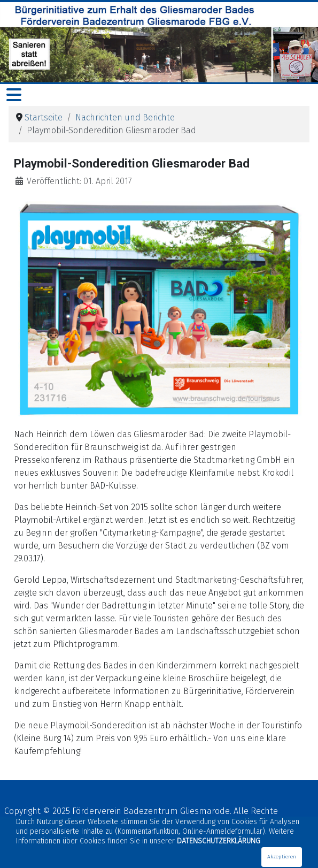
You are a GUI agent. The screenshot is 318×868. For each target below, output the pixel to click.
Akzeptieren (282, 857)
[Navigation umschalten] (14, 95)
